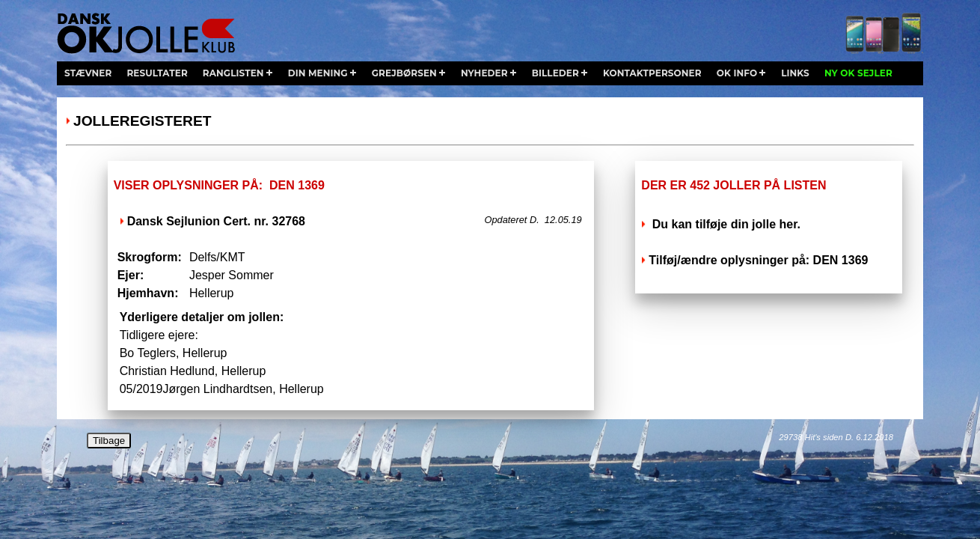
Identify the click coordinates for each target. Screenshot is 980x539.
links (795, 73)
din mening (318, 73)
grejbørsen (404, 73)
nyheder (484, 73)
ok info (737, 73)
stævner (88, 73)
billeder (555, 73)
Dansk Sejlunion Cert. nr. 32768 (216, 221)
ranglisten (233, 73)
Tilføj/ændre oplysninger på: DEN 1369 (758, 260)
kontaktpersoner (652, 73)
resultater (157, 73)
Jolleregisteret (142, 121)
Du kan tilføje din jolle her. (725, 224)
